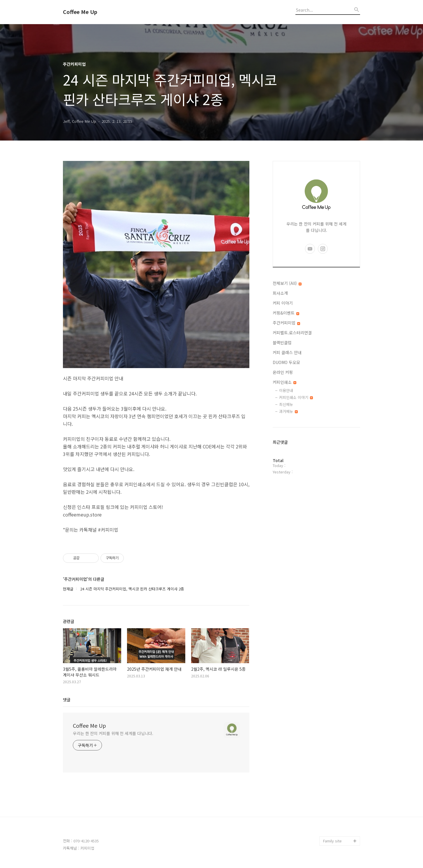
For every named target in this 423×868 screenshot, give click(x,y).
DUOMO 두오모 (286, 362)
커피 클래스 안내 (287, 352)
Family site (332, 841)
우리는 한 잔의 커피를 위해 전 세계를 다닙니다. (113, 733)
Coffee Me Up (80, 12)
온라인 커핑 (283, 372)
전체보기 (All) (287, 283)
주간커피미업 (286, 323)
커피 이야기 (283, 303)
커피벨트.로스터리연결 (292, 333)
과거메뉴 (288, 411)
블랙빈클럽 (282, 342)
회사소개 (280, 293)
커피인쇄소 (284, 382)
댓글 (67, 700)
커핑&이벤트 (286, 313)
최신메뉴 (286, 404)
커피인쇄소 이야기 (296, 397)
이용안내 (286, 390)
